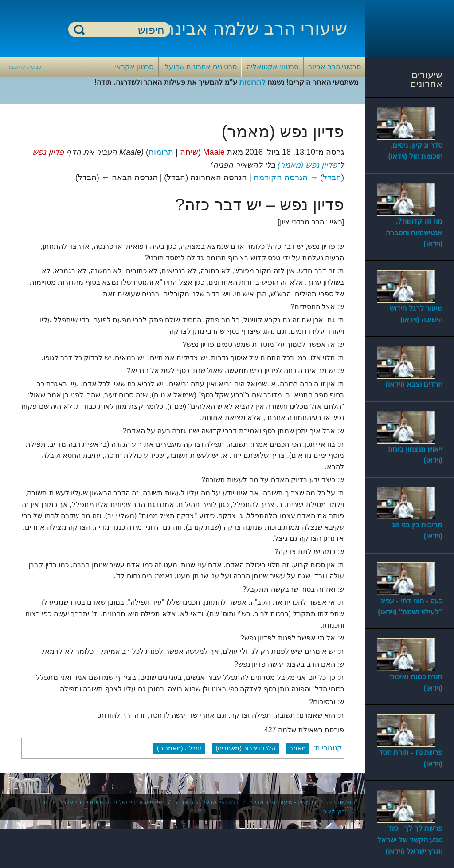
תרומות (161, 152)
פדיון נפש (48, 152)
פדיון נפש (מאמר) (307, 165)
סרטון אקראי (134, 67)
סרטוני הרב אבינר (335, 67)
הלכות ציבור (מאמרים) (246, 748)
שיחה (189, 152)
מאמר (298, 748)
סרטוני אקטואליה (272, 67)
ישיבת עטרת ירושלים (139, 802)
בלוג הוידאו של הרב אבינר (207, 802)
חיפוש (79, 29)
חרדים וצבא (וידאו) (414, 384)
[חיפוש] (125, 30)
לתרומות (252, 82)
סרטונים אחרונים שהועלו (200, 67)
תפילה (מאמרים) (179, 748)
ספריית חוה (340, 802)
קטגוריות (329, 748)
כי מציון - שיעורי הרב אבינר (283, 802)
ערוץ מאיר (336, 811)
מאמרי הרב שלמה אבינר (73, 802)
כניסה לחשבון (24, 67)
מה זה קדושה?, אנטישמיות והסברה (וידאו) (414, 232)
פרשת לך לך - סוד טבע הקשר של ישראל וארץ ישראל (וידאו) (410, 840)
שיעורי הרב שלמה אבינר (256, 28)
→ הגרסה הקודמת (286, 177)
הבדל (332, 177)
